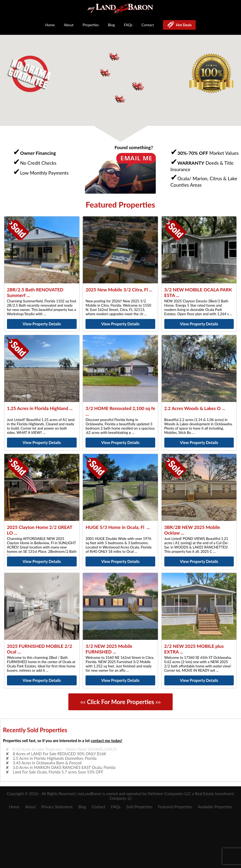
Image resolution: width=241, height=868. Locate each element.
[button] (138, 87)
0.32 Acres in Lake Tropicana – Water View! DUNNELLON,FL (65, 749)
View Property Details (42, 324)
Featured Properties (175, 807)
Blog (111, 25)
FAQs (128, 25)
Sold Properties (139, 807)
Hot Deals (183, 25)
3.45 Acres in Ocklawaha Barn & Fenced (47, 763)
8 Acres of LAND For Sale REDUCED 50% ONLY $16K (60, 754)
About (69, 25)
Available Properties (215, 807)
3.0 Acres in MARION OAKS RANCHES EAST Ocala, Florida (64, 767)
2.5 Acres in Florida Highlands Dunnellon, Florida (55, 758)
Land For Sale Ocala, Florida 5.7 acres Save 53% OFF (58, 772)
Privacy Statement (57, 807)
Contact (148, 25)
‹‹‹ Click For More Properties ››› (121, 702)
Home (50, 25)
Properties (91, 25)
